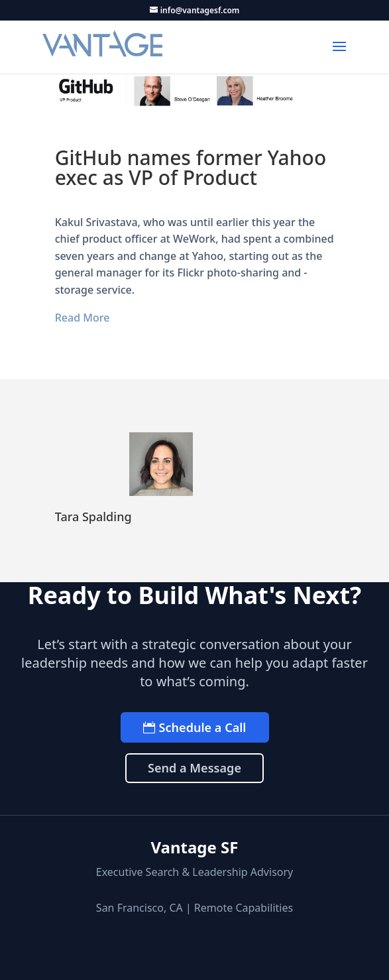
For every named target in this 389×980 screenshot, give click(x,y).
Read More (83, 318)
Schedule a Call (203, 727)
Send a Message (194, 768)
